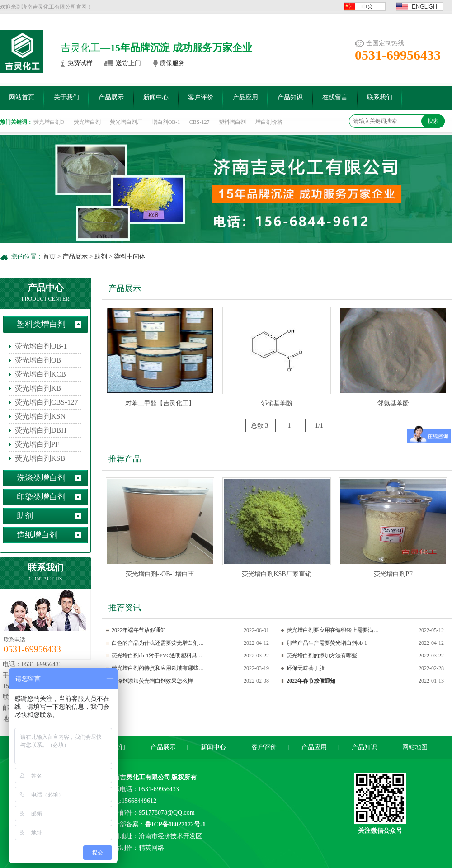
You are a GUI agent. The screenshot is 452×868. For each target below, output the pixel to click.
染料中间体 (130, 257)
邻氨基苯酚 (393, 403)
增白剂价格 (269, 122)
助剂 (101, 257)
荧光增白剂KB (38, 388)
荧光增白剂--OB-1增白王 (160, 574)
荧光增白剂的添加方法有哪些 (322, 656)
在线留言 (335, 97)
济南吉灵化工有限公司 (139, 777)
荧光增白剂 (87, 122)
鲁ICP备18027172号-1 (175, 824)
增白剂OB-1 (166, 122)
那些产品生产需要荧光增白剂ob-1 (327, 643)
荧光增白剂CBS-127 (47, 402)
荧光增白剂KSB (40, 458)
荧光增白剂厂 (126, 122)
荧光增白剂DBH (41, 430)
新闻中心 (156, 97)
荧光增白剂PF (37, 444)
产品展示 (111, 97)
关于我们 (66, 97)
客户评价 (201, 97)
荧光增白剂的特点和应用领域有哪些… (158, 668)
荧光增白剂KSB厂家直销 (276, 574)
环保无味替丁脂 (306, 668)
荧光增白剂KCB (40, 374)
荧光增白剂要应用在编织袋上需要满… (333, 630)
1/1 (319, 426)
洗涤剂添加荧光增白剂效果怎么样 (152, 681)
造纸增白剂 (37, 535)
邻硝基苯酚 (277, 403)
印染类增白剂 (41, 497)
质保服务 (172, 63)
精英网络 (151, 848)
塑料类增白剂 (41, 324)
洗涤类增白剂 (41, 478)
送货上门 (128, 63)
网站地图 (415, 747)
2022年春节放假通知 (311, 681)
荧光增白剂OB (38, 360)
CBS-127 (200, 122)
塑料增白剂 (232, 122)
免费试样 (80, 63)
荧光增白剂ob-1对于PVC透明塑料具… (157, 656)
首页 (49, 257)
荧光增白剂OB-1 (41, 346)
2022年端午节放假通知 (139, 630)
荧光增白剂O (49, 122)
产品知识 (290, 97)
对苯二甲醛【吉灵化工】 (160, 403)
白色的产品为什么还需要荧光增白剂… (158, 643)
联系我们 (380, 97)
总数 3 (260, 426)
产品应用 (245, 97)
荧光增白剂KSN (40, 416)
